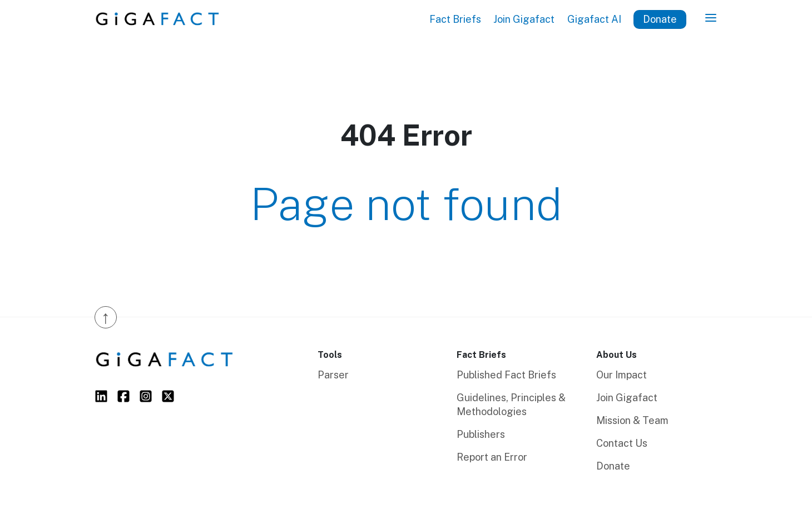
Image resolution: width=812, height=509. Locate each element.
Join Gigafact (524, 19)
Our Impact (622, 375)
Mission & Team (632, 420)
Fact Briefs (455, 19)
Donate (660, 19)
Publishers (481, 434)
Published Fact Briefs (506, 375)
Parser (333, 375)
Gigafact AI (594, 19)
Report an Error (492, 457)
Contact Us (622, 443)
